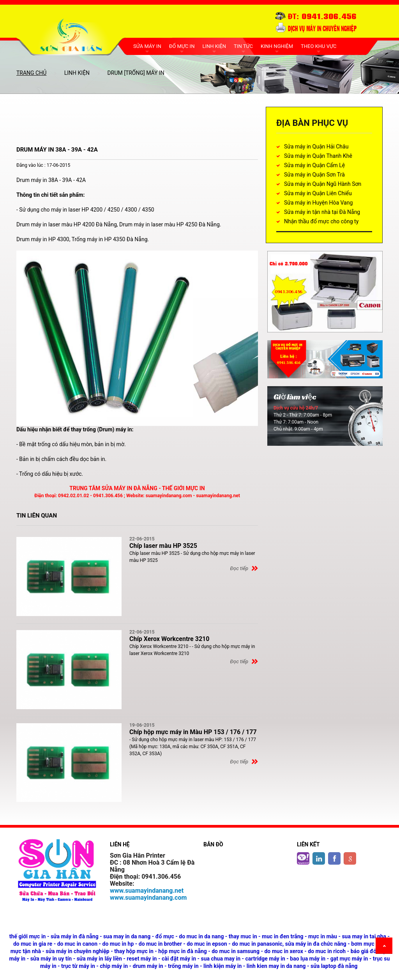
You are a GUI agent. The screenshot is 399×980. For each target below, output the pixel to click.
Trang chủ (31, 73)
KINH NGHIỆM (277, 46)
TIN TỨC (243, 46)
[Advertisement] (158, 124)
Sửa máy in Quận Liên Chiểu (318, 193)
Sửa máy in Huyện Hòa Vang (318, 203)
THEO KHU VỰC (319, 46)
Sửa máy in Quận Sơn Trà (314, 175)
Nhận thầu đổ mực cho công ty (321, 221)
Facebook (334, 854)
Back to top (385, 947)
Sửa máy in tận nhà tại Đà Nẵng (322, 212)
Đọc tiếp (239, 568)
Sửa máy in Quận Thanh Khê (318, 156)
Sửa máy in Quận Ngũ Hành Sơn (323, 184)
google (350, 854)
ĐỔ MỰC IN (182, 46)
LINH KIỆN (214, 46)
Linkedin (319, 854)
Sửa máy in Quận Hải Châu (316, 147)
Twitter (303, 854)
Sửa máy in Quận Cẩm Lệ (314, 165)
